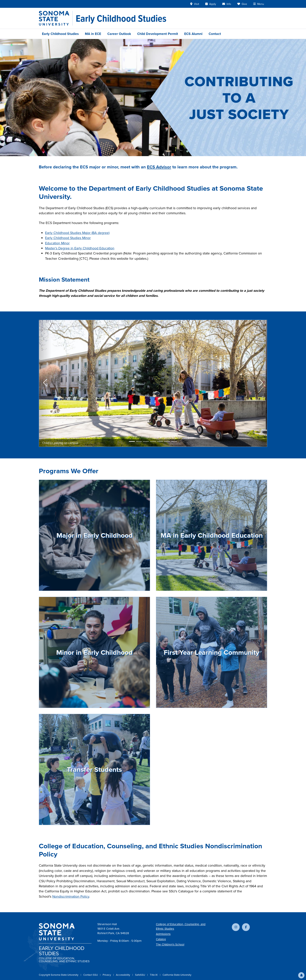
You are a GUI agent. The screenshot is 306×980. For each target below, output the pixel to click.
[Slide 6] (167, 442)
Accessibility (123, 975)
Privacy (107, 975)
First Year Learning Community (212, 652)
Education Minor (57, 243)
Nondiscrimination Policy (71, 896)
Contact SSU (91, 975)
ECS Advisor (159, 167)
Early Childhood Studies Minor (68, 238)
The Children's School (170, 944)
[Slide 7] (174, 442)
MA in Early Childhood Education (212, 535)
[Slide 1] (132, 442)
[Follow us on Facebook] (246, 927)
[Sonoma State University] (56, 18)
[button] (301, 975)
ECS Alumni (193, 34)
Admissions (163, 934)
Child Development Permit (158, 34)
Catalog (161, 939)
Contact (215, 34)
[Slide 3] (146, 442)
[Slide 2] (139, 442)
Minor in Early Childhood (94, 652)
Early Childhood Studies (60, 34)
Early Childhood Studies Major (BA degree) (77, 233)
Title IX (154, 975)
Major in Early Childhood (95, 535)
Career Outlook (119, 34)
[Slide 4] (153, 442)
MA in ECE (93, 34)
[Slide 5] (160, 442)
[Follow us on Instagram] (236, 927)
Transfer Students (94, 769)
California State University (177, 975)
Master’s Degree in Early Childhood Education (80, 248)
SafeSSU (140, 975)
